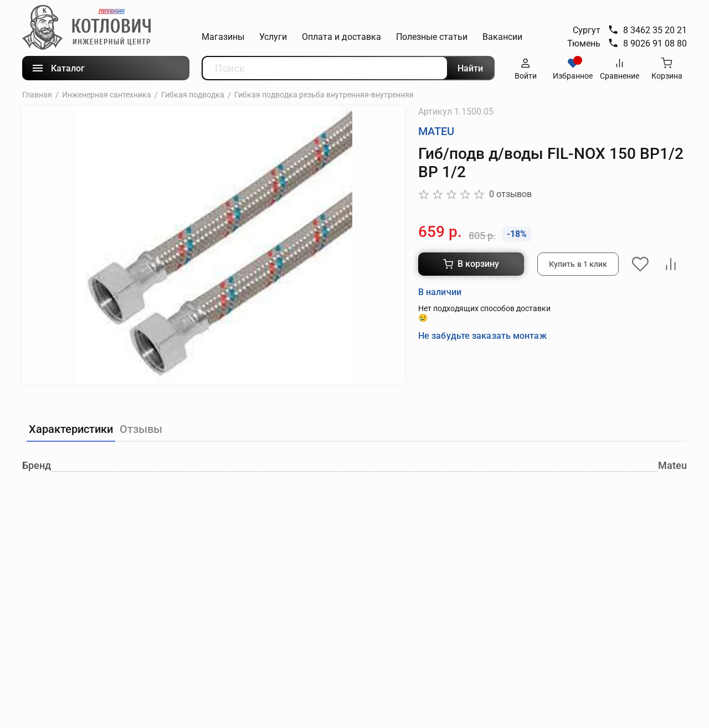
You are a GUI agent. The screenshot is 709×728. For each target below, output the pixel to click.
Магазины (223, 37)
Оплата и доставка (341, 37)
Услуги (273, 37)
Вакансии (502, 37)
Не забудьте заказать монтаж (482, 335)
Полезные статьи (432, 37)
